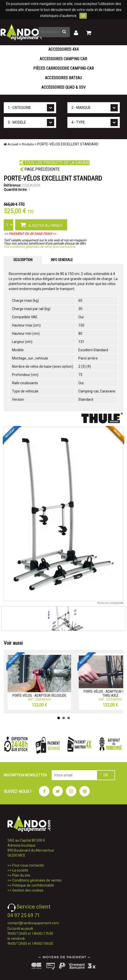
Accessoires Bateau (63, 78)
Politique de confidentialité (33, 885)
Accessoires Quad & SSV (63, 87)
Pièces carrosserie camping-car (63, 68)
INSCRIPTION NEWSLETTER (25, 775)
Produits (28, 144)
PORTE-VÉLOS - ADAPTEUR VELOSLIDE (39, 695)
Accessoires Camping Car (63, 59)
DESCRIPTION (23, 260)
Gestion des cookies (28, 890)
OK (83, 16)
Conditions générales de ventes (37, 880)
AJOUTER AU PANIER (41, 225)
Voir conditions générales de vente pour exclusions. (40, 247)
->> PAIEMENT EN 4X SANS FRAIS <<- (30, 234)
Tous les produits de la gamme (55, 163)
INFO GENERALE (62, 260)
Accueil (11, 144)
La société (20, 870)
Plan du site (21, 875)
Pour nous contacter (28, 865)
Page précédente (40, 169)
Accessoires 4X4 (63, 49)
